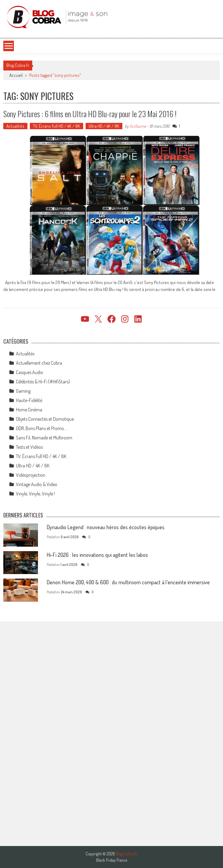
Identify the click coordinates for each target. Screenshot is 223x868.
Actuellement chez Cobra (39, 363)
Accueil (16, 75)
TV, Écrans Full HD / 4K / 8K (57, 126)
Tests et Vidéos (29, 447)
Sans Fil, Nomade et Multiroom (44, 438)
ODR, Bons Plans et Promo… (41, 428)
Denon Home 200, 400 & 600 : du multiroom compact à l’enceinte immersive (128, 582)
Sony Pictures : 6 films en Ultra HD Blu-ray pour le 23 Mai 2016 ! (90, 114)
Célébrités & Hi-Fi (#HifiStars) (43, 382)
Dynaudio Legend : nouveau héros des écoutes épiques (106, 527)
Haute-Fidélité (29, 400)
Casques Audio (30, 372)
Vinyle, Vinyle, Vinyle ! (35, 494)
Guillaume (138, 126)
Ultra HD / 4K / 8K (104, 126)
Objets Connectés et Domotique (45, 419)
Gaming (23, 391)
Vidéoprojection (31, 475)
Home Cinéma (29, 410)
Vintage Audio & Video (37, 484)
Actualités (15, 126)
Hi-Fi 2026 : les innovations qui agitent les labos (97, 555)
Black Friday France (112, 860)
